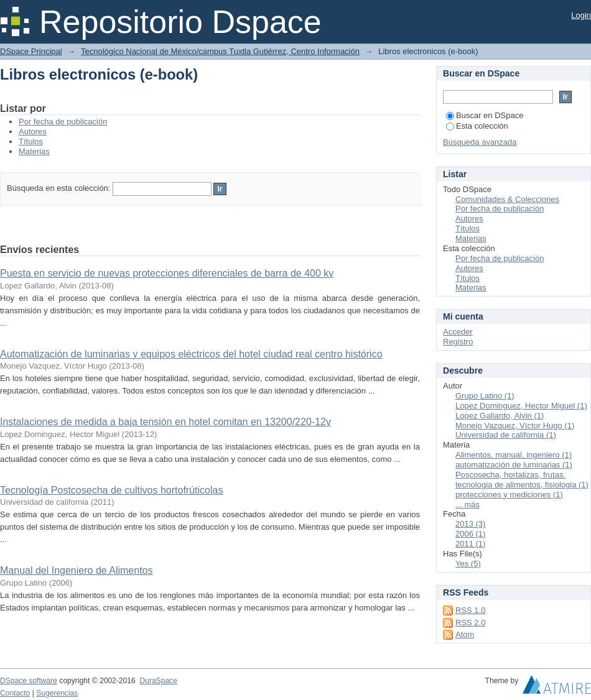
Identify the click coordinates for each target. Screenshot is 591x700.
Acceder (458, 332)
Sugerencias (57, 693)
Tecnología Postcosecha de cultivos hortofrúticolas (111, 490)
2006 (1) (470, 534)
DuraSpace (158, 681)
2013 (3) (470, 524)
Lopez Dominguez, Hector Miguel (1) (521, 406)
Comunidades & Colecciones (507, 199)
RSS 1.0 (470, 610)
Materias (34, 151)
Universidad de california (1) (506, 435)
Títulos (31, 141)
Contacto (15, 693)
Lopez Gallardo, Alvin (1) (500, 416)
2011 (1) (470, 544)
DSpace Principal (31, 51)
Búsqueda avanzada (480, 142)
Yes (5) (468, 564)
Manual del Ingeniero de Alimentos (77, 570)
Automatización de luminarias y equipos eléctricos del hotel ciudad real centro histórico (191, 354)
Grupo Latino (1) (485, 396)
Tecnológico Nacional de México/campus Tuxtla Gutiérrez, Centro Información (220, 51)
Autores (33, 131)
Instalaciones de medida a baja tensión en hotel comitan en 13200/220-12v (165, 422)
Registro (458, 342)
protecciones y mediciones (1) (509, 495)
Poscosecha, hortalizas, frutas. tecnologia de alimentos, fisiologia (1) (522, 480)
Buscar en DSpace (485, 115)
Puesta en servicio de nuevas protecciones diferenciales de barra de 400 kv (167, 273)
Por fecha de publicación (63, 122)
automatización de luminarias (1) (514, 465)
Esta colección (477, 126)
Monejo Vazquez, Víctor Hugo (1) (515, 426)
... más (468, 504)
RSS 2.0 (470, 623)
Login (581, 15)
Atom (465, 634)
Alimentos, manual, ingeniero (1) (514, 455)
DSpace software (29, 681)
